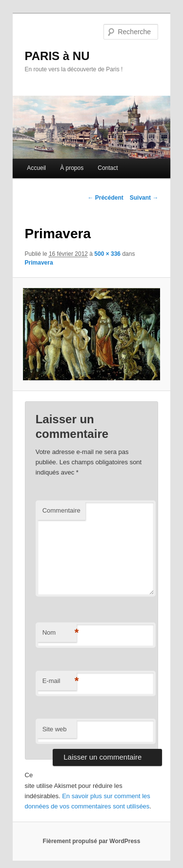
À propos (72, 168)
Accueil (36, 168)
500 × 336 (107, 254)
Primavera (39, 263)
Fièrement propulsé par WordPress (92, 841)
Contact (108, 168)
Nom (60, 633)
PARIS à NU (57, 56)
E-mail (60, 681)
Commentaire (61, 510)
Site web (55, 729)
